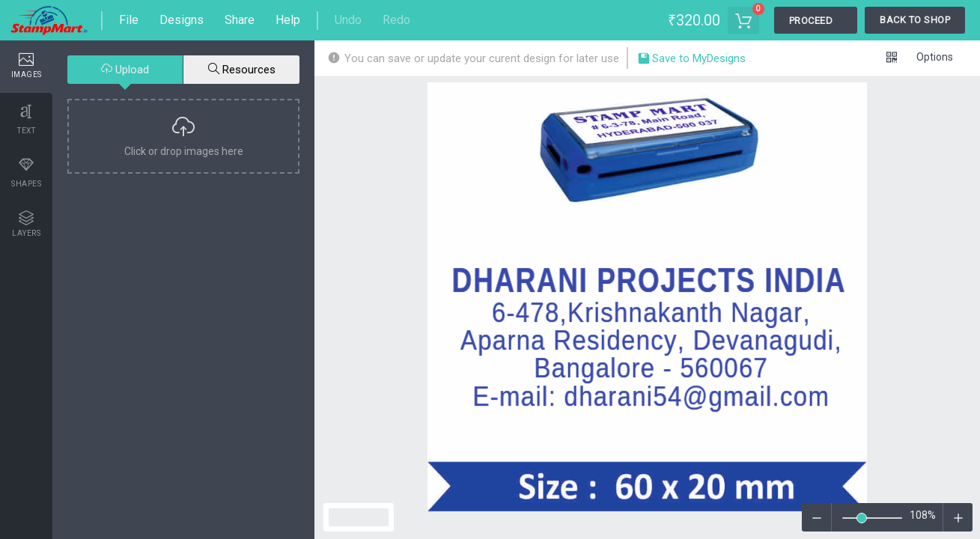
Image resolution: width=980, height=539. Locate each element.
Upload (125, 70)
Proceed (811, 21)
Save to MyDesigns (691, 60)
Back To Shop (915, 20)
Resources (242, 70)
